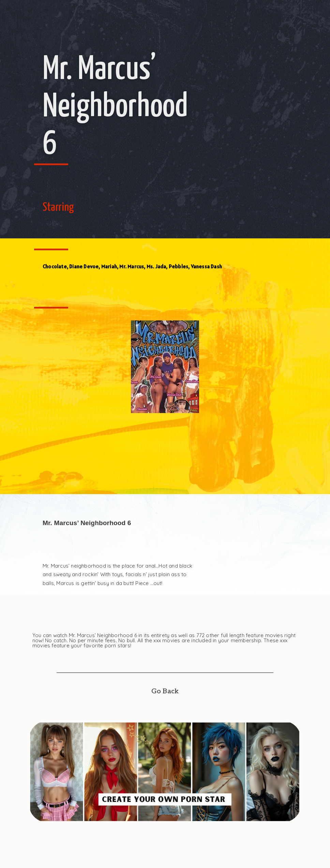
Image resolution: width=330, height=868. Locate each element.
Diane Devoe (84, 266)
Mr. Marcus (132, 266)
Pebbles (178, 266)
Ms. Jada (156, 266)
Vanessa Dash (206, 266)
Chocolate (55, 266)
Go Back (165, 691)
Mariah (109, 266)
